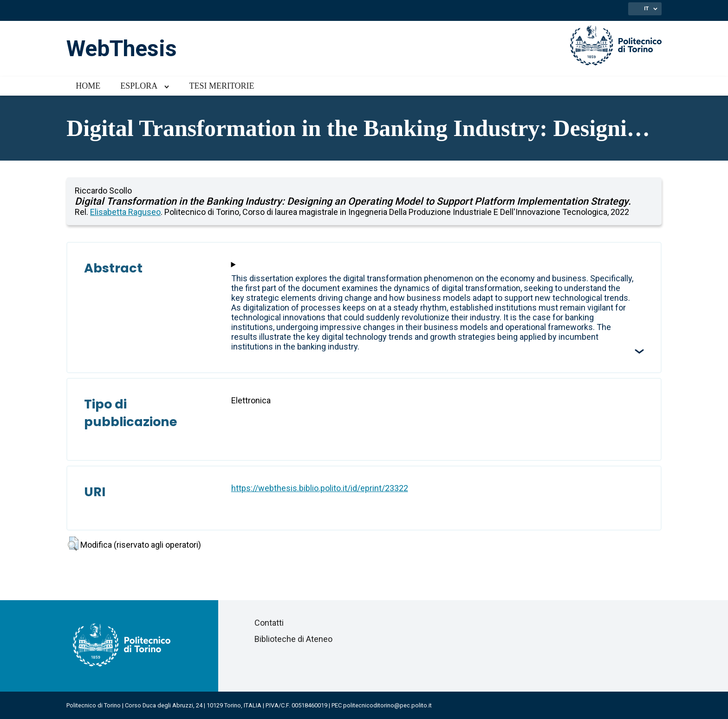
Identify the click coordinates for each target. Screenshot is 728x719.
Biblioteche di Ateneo (293, 639)
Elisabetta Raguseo (125, 212)
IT (646, 8)
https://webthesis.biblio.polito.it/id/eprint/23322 (320, 488)
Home (88, 86)
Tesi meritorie (221, 86)
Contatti (269, 623)
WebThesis (122, 49)
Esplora (139, 86)
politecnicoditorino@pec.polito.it (387, 705)
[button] (73, 544)
